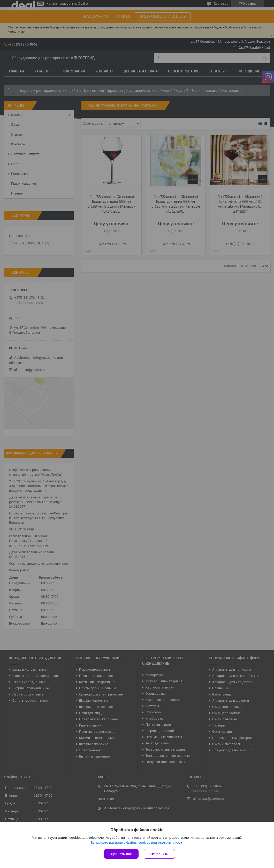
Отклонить (159, 854)
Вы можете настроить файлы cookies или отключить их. (135, 843)
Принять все (121, 854)
